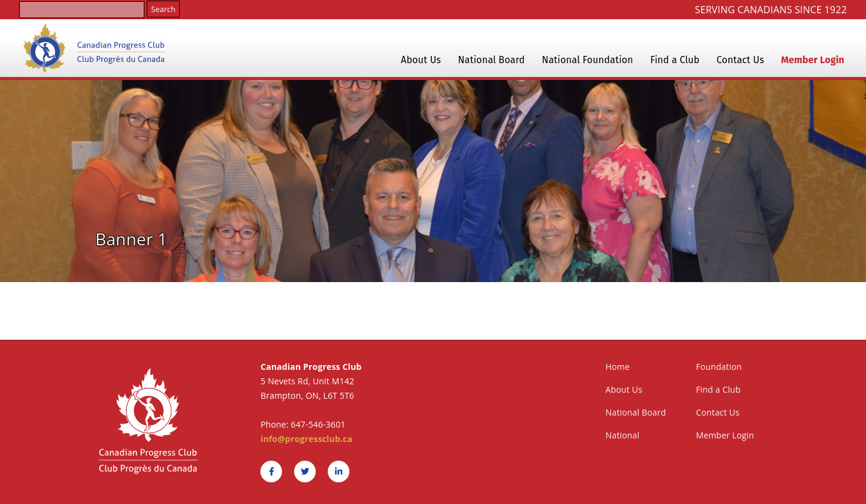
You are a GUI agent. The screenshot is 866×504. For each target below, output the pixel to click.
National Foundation (588, 60)
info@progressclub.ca (306, 439)
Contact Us (741, 60)
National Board (492, 60)
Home (618, 367)
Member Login (813, 60)
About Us (421, 60)
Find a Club (675, 60)
